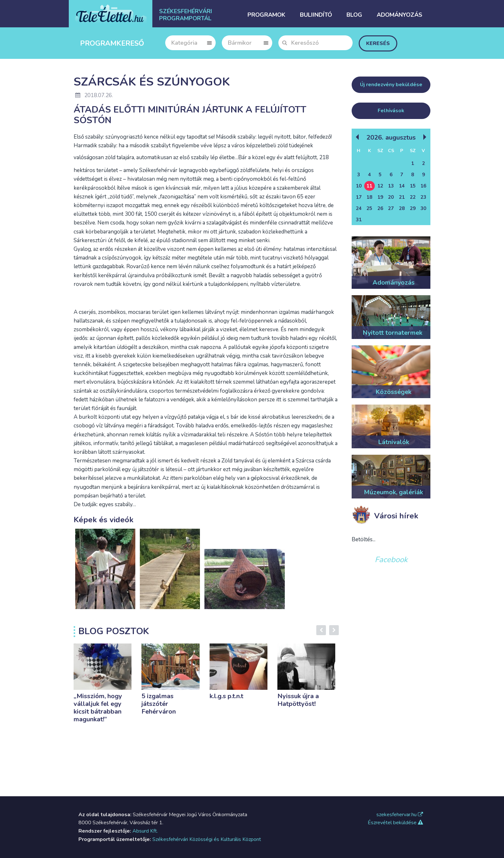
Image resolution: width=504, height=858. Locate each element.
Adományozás (400, 15)
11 (369, 186)
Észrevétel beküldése (395, 823)
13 (391, 186)
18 (369, 197)
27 (391, 208)
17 (359, 197)
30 (423, 208)
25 (369, 208)
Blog (354, 15)
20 (391, 197)
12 (380, 186)
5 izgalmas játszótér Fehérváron (159, 704)
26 (380, 208)
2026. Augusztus (391, 137)
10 (359, 186)
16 (423, 186)
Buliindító (316, 15)
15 (413, 186)
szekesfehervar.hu (400, 815)
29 (413, 208)
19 (380, 197)
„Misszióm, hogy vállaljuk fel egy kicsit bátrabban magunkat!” (98, 708)
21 (402, 197)
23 (423, 197)
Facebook (391, 560)
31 (359, 220)
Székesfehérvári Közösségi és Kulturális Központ (207, 839)
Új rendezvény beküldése (391, 85)
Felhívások (391, 111)
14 (402, 186)
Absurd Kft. (145, 831)
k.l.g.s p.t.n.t (226, 696)
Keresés (378, 43)
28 (402, 208)
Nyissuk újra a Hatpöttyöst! (298, 700)
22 (413, 197)
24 (359, 208)
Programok (266, 15)
